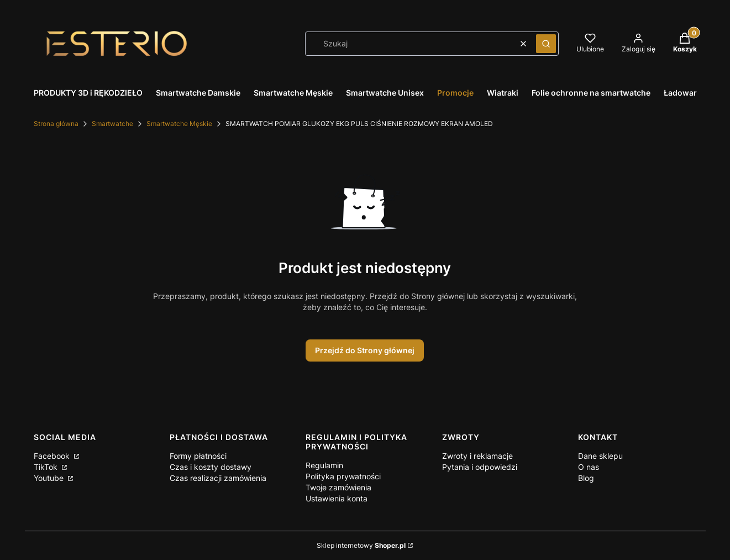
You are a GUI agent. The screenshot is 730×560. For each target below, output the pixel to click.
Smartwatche (112, 124)
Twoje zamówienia (338, 487)
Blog (586, 478)
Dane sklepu (600, 456)
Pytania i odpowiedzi (480, 467)
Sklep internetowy (361, 545)
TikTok (47, 467)
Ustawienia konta (337, 498)
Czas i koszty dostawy (211, 467)
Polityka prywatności (343, 476)
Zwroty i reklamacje (477, 456)
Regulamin (324, 465)
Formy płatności (198, 456)
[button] (546, 44)
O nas (589, 467)
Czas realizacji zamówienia (218, 478)
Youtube (50, 478)
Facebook (53, 456)
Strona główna (56, 124)
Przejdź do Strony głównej (365, 350)
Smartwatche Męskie (179, 124)
